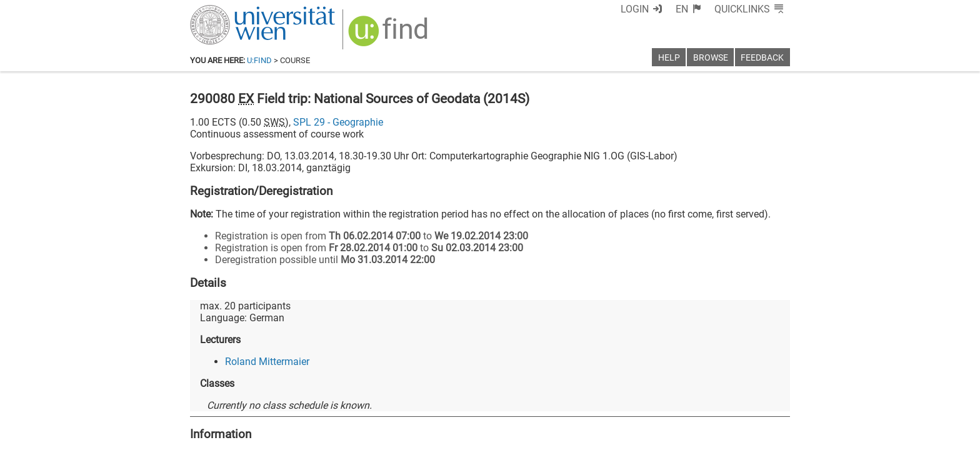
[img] (390, 35)
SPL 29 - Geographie (338, 122)
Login (635, 9)
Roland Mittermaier (267, 362)
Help (669, 58)
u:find (259, 60)
